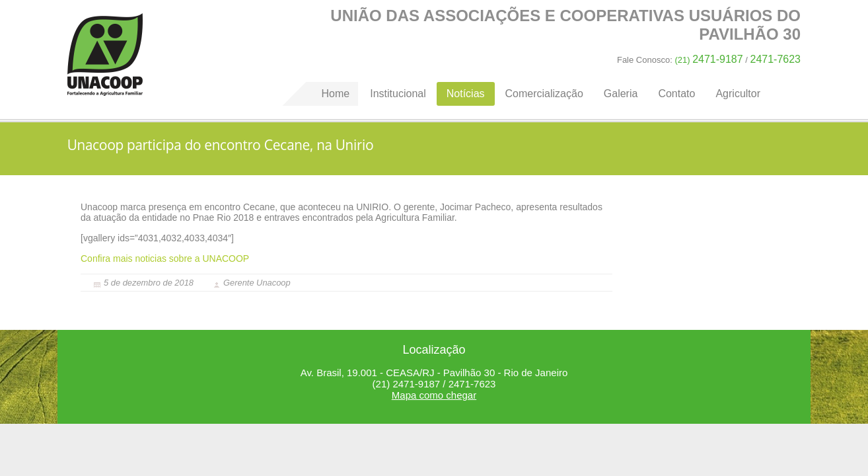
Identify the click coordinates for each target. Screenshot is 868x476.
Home (105, 55)
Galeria (621, 94)
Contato (676, 94)
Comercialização (544, 94)
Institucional (398, 94)
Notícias (466, 94)
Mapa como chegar (434, 395)
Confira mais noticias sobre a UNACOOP (165, 258)
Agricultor (738, 94)
